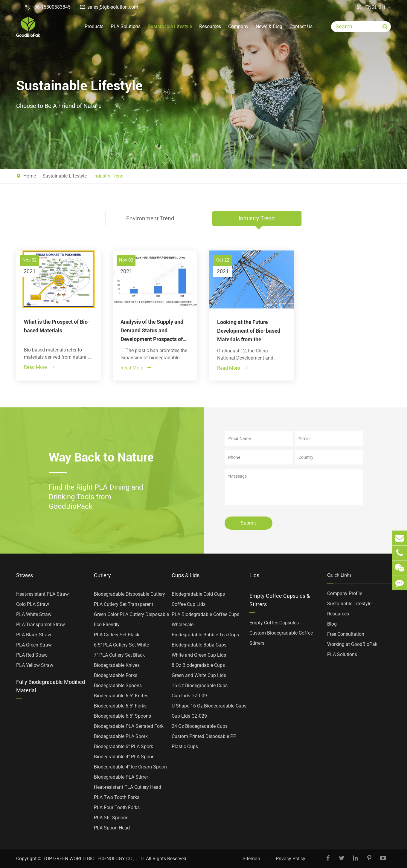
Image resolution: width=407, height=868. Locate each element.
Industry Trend (108, 176)
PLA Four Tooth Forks (117, 807)
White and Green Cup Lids (199, 655)
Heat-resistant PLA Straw (42, 594)
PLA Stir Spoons (111, 817)
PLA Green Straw (34, 645)
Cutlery (102, 575)
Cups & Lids (186, 575)
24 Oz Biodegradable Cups (200, 726)
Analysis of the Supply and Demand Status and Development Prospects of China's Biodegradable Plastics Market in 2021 (152, 331)
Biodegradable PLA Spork (121, 736)
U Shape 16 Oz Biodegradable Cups (209, 706)
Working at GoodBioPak (352, 644)
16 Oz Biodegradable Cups (200, 685)
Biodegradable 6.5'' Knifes (121, 695)
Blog (332, 624)
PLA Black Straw (34, 634)
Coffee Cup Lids (189, 604)
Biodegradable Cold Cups (198, 594)
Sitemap (251, 859)
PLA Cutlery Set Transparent (124, 604)
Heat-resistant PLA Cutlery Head (128, 787)
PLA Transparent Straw (41, 624)
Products (94, 26)
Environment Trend (150, 218)
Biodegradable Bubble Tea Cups (205, 634)
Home (30, 176)
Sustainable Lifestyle (170, 26)
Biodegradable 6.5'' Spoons (122, 716)
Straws (25, 575)
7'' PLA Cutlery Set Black (119, 655)
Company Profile (345, 593)
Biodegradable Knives (117, 665)
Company (238, 26)
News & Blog (269, 26)
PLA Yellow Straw (35, 665)
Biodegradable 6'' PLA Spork (124, 746)
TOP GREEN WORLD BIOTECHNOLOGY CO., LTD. (94, 859)
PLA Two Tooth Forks (117, 797)
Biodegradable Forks (116, 675)
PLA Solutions (126, 26)
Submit (248, 523)
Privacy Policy (291, 859)
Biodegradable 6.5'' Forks (120, 706)
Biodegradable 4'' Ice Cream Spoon (130, 767)
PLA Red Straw (32, 655)
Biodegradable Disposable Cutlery (129, 594)
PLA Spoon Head (112, 827)
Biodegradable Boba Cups (199, 645)
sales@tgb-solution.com (113, 7)
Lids (254, 575)
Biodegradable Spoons (118, 685)
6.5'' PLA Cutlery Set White (121, 645)
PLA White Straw (34, 614)
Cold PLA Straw (33, 604)
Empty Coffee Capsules (274, 622)
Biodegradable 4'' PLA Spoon (124, 756)
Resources (210, 26)
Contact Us (301, 26)
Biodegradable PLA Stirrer (121, 777)
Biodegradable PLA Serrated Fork (129, 726)
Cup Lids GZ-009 (189, 695)
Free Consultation (346, 634)
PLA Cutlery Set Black (117, 634)
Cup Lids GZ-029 (189, 716)
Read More (39, 367)
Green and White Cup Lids (199, 675)
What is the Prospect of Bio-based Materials (57, 326)
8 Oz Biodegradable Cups (198, 665)
